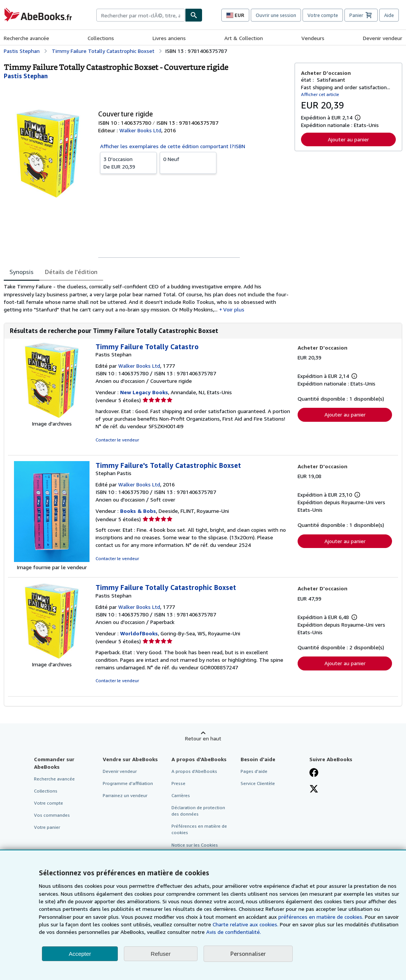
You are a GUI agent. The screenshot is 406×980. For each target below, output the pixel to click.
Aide (389, 15)
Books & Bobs (138, 511)
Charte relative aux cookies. (246, 924)
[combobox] (141, 15)
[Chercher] (194, 15)
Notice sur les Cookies (195, 845)
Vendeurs (313, 38)
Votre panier (47, 827)
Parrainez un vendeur (125, 795)
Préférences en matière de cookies (199, 829)
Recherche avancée (26, 38)
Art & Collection (244, 38)
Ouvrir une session (276, 15)
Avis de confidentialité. (234, 932)
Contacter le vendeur (117, 440)
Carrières (181, 795)
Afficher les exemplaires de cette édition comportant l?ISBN (173, 146)
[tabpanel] (146, 298)
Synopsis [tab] (22, 272)
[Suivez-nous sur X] (314, 790)
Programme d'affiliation (128, 783)
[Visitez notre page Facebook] (314, 773)
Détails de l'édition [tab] (71, 272)
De (128, 163)
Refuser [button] (161, 954)
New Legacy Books (144, 392)
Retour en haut (203, 738)
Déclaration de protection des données (198, 811)
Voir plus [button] (234, 309)
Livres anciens (169, 38)
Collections (101, 38)
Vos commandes (52, 815)
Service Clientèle (258, 783)
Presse (178, 783)
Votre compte (323, 15)
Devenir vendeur (383, 38)
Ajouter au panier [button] (348, 139)
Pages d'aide (254, 771)
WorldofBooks (139, 633)
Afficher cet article (320, 94)
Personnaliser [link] (248, 954)
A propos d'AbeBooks (194, 771)
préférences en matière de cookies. (321, 917)
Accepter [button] (80, 954)
